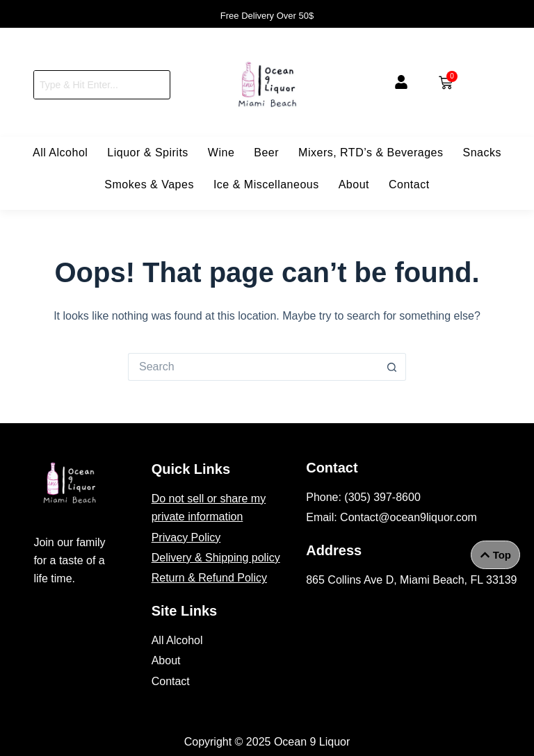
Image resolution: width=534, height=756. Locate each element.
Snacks (482, 153)
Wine (221, 153)
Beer (266, 153)
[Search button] (392, 367)
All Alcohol (60, 153)
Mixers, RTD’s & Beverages (371, 153)
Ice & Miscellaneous (266, 184)
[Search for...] (253, 367)
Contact (409, 184)
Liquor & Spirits (148, 153)
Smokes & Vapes (149, 184)
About (354, 184)
